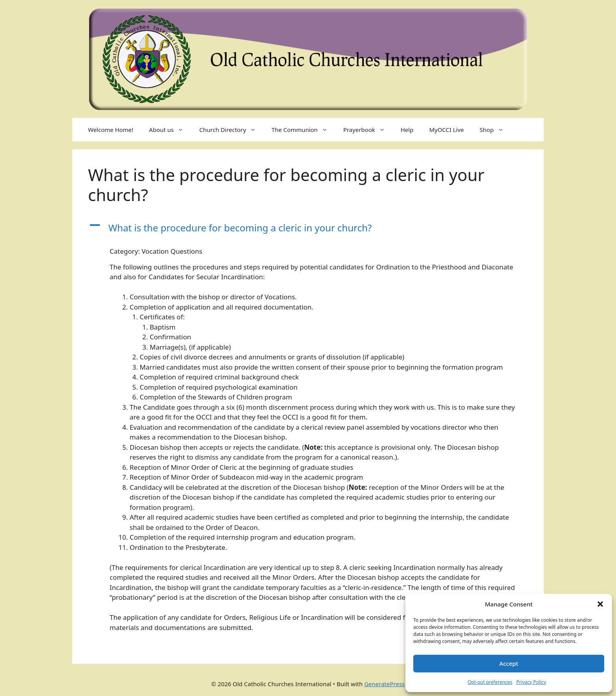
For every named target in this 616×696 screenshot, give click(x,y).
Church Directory (231, 130)
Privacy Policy (531, 682)
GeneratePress (384, 684)
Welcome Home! (111, 130)
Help (407, 130)
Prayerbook (368, 130)
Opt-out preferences (490, 682)
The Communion (303, 130)
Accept (509, 663)
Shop (496, 130)
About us (170, 130)
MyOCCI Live (446, 130)
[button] (600, 604)
